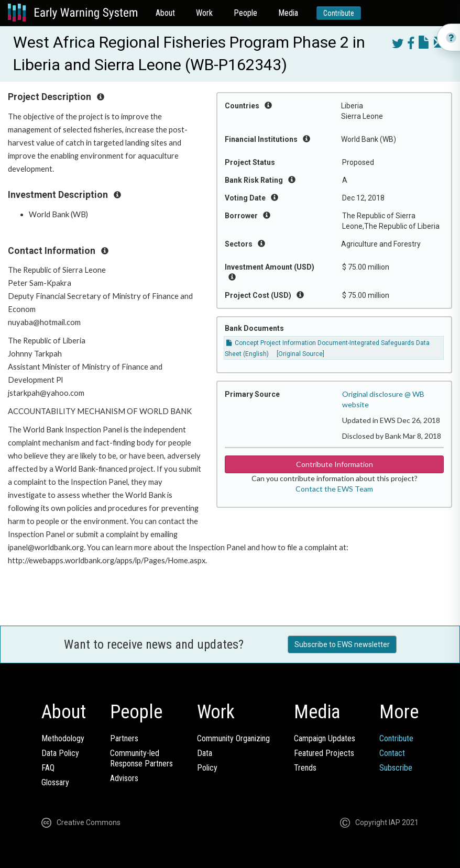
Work (204, 13)
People (245, 13)
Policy (207, 768)
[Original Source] (300, 354)
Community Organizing (233, 738)
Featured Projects (324, 753)
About (165, 13)
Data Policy (60, 753)
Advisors (124, 778)
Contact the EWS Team (334, 489)
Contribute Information (335, 464)
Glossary (55, 782)
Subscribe (396, 768)
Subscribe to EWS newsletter (342, 644)
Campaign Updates (325, 738)
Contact (392, 753)
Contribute (339, 13)
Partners (124, 738)
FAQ (48, 768)
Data (205, 753)
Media (288, 13)
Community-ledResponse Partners (141, 758)
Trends (305, 768)
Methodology (63, 738)
